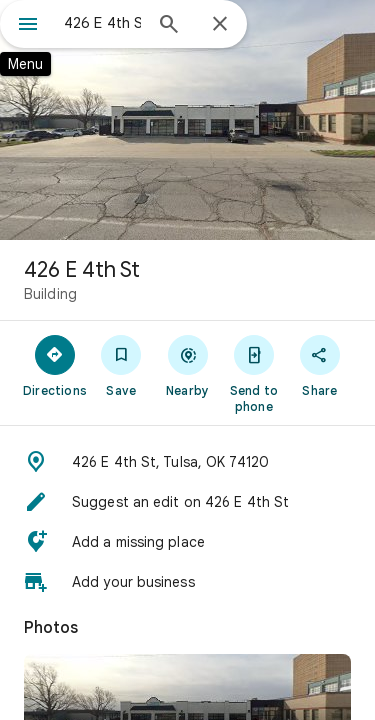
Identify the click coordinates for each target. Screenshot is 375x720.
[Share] (320, 365)
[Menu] (28, 26)
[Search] (169, 26)
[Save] (121, 365)
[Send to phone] (254, 373)
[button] (187, 462)
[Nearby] (187, 365)
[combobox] (102, 23)
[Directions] (55, 365)
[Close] (220, 25)
